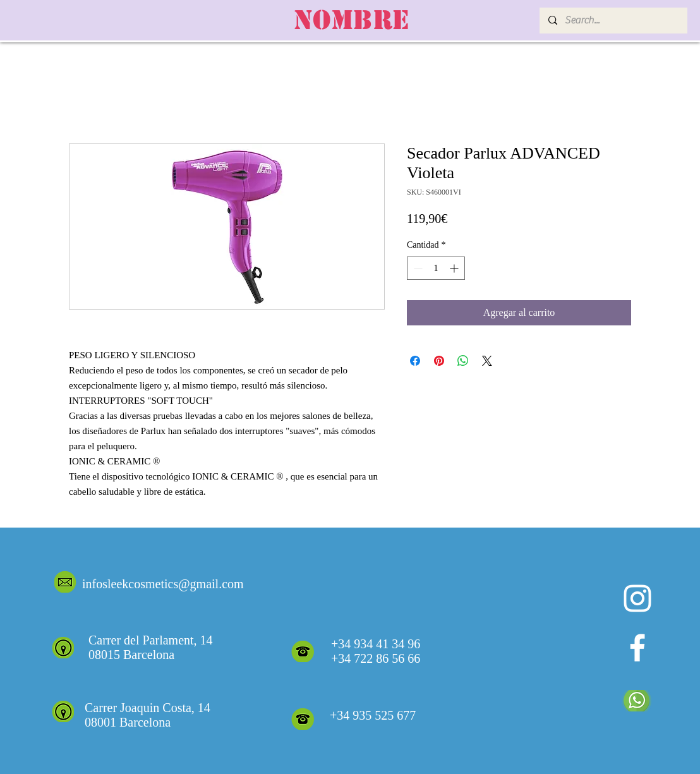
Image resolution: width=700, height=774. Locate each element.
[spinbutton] (436, 268)
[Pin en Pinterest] (439, 361)
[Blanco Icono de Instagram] (637, 598)
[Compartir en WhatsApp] (463, 361)
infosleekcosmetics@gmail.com (163, 584)
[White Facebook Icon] (637, 648)
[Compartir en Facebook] (415, 361)
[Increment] (455, 268)
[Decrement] (417, 268)
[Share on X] (487, 361)
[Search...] (613, 21)
